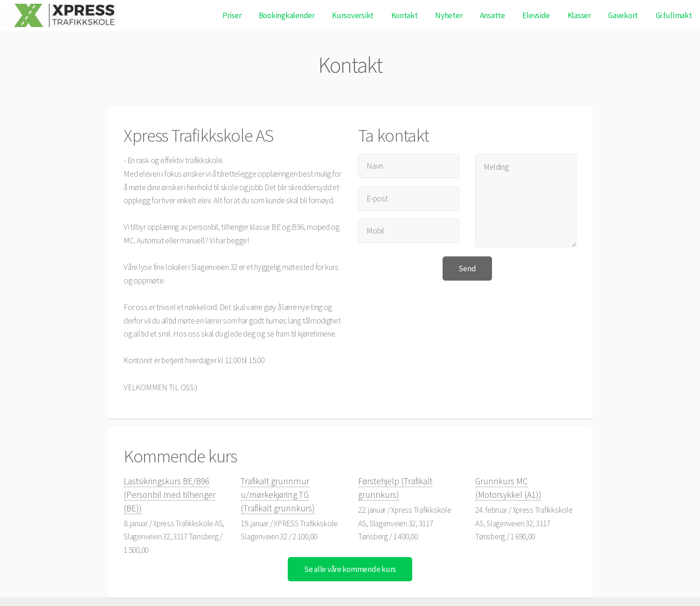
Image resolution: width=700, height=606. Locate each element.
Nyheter (449, 15)
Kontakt (405, 15)
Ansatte (492, 15)
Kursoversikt (353, 15)
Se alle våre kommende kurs (350, 569)
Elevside (536, 15)
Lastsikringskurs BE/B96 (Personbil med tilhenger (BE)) (170, 494)
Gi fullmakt (674, 15)
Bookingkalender (287, 15)
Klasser (579, 15)
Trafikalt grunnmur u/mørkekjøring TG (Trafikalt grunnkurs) (278, 494)
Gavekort (623, 15)
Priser (232, 15)
